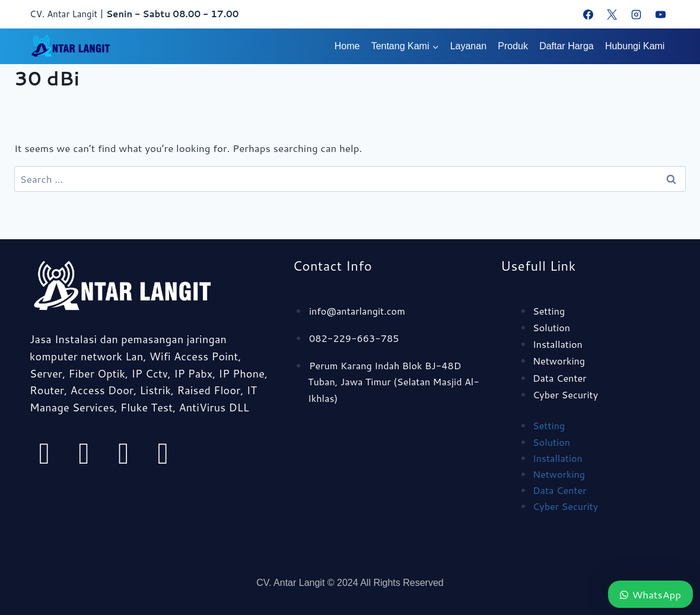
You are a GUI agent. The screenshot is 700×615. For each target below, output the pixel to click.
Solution (552, 327)
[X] (612, 14)
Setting (550, 310)
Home (347, 46)
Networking (560, 360)
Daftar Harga (567, 46)
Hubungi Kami (635, 46)
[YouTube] (660, 14)
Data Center (561, 378)
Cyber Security (567, 394)
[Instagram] (636, 14)
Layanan (468, 46)
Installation (559, 344)
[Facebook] (588, 14)
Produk (513, 46)
